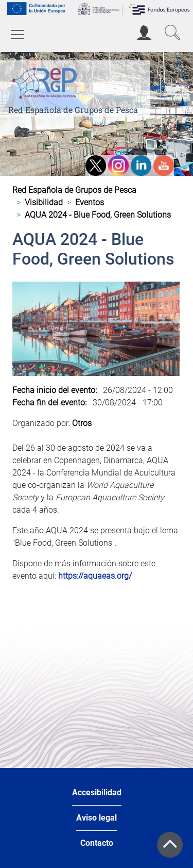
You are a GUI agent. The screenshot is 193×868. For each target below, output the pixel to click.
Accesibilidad (97, 792)
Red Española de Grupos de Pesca (73, 110)
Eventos (90, 202)
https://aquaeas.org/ (95, 576)
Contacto (97, 843)
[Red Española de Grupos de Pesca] (47, 81)
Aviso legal (97, 818)
